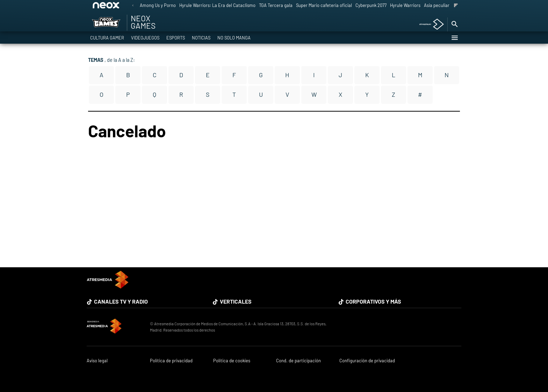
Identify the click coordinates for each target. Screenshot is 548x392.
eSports (176, 38)
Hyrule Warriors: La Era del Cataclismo (217, 5)
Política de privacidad (171, 361)
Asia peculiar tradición (446, 5)
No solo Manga (234, 38)
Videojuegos (145, 38)
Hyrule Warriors (405, 5)
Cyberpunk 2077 (371, 5)
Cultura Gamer (107, 38)
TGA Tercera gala (276, 5)
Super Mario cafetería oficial (324, 5)
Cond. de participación (298, 361)
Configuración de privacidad (367, 361)
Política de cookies (232, 361)
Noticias (201, 38)
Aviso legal (97, 361)
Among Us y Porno (158, 5)
